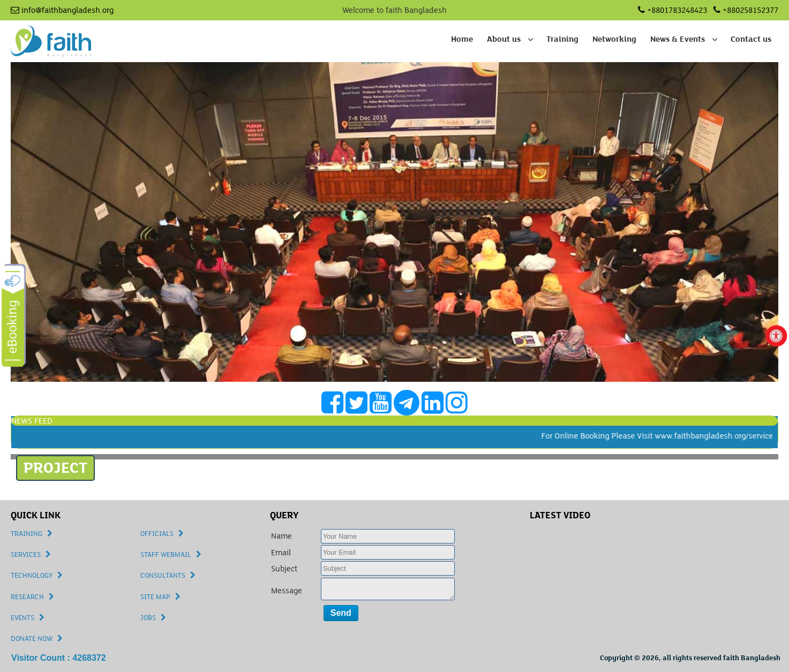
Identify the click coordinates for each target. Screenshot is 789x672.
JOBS (148, 618)
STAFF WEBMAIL (166, 555)
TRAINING (27, 534)
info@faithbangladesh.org (62, 10)
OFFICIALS (157, 534)
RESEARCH (27, 597)
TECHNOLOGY (32, 576)
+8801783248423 (672, 10)
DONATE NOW (32, 639)
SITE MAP (155, 597)
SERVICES (26, 555)
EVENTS (22, 618)
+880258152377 (746, 10)
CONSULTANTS (163, 576)
